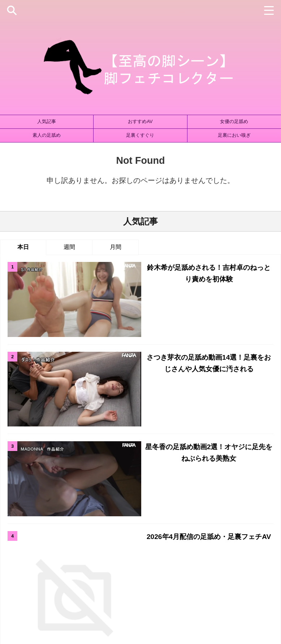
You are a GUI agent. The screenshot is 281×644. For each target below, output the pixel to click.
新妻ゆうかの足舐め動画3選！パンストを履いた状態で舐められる (161, 425)
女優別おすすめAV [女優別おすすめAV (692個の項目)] (143, 527)
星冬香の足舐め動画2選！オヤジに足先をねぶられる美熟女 (161, 339)
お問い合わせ (195, 578)
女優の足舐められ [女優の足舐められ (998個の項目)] (96, 527)
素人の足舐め (47, 135)
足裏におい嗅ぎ (234, 135)
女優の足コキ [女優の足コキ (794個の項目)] (54, 527)
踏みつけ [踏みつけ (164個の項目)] (233, 538)
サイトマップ (108, 578)
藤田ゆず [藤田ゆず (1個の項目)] (53, 538)
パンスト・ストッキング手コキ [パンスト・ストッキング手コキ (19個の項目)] (189, 515)
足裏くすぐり (140, 135)
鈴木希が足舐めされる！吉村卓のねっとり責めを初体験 (161, 267)
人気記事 (47, 121)
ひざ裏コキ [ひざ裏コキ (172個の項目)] (15, 515)
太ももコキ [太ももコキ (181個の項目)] (266, 515)
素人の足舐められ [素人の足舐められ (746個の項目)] (255, 527)
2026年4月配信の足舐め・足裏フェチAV (161, 374)
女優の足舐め (234, 121)
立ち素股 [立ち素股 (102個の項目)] (181, 527)
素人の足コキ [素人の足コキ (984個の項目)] (213, 527)
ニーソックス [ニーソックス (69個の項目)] (134, 515)
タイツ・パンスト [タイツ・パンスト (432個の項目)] (92, 515)
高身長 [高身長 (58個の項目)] (258, 538)
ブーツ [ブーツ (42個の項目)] (238, 515)
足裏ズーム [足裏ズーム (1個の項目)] (161, 538)
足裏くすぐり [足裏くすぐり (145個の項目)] (85, 538)
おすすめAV (140, 121)
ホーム (79, 578)
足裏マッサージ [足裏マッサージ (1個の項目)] (198, 538)
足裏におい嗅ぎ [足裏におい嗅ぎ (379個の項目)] (124, 538)
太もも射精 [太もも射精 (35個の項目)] (19, 527)
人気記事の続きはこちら (140, 456)
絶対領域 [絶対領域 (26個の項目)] (25, 538)
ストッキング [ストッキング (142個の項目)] (50, 515)
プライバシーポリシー (152, 578)
